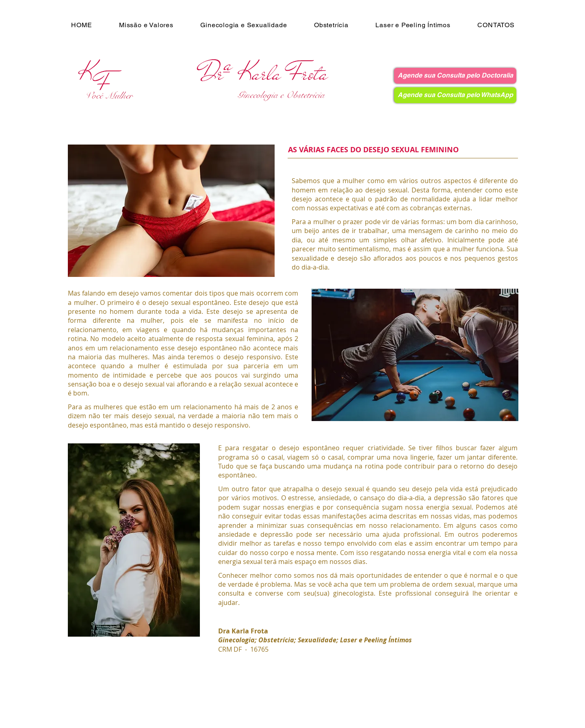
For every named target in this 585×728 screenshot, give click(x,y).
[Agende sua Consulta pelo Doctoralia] (455, 76)
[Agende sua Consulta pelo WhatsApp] (455, 95)
